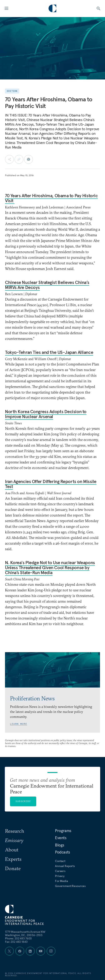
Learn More (19, 724)
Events (61, 838)
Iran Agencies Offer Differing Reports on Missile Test (51, 484)
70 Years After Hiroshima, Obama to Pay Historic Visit (51, 198)
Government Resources (70, 886)
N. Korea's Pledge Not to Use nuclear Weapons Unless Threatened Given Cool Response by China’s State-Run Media (50, 567)
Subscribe (23, 801)
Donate (13, 868)
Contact (60, 861)
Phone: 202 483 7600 (18, 938)
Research (15, 831)
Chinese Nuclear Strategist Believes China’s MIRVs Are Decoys (47, 285)
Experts (13, 859)
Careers (60, 871)
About (12, 850)
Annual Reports (65, 866)
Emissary (14, 840)
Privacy (60, 876)
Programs (63, 831)
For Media (61, 881)
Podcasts (62, 852)
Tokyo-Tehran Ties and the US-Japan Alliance (49, 352)
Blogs (60, 845)
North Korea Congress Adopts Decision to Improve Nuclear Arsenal (46, 414)
